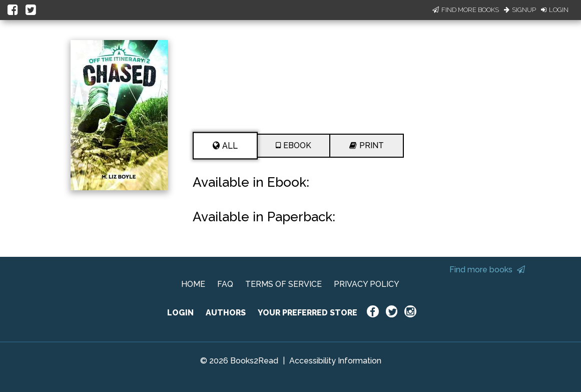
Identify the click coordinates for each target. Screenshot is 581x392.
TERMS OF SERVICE (283, 284)
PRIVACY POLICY (367, 284)
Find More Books (466, 10)
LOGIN (180, 313)
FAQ (225, 284)
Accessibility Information (335, 361)
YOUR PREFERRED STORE (308, 313)
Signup (520, 10)
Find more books (487, 270)
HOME (193, 284)
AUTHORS (226, 313)
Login (555, 10)
